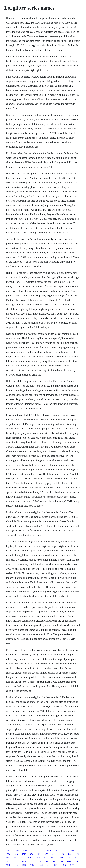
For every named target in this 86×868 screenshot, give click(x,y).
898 (53, 858)
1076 (65, 851)
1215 (64, 865)
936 (48, 865)
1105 (17, 851)
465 (22, 858)
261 (56, 865)
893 (16, 865)
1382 (32, 865)
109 (46, 858)
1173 (77, 854)
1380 (8, 854)
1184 (24, 861)
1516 (24, 854)
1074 (61, 858)
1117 (69, 861)
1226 (41, 865)
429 (54, 854)
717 (33, 851)
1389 (24, 865)
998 (15, 858)
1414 (38, 858)
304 (54, 861)
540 (77, 861)
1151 (25, 851)
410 (16, 854)
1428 (39, 861)
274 (69, 858)
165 (61, 861)
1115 (49, 851)
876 (32, 854)
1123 (62, 854)
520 (30, 858)
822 (72, 851)
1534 (41, 851)
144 (70, 854)
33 (31, 861)
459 (47, 854)
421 (39, 854)
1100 (8, 865)
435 (57, 851)
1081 (8, 851)
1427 (16, 861)
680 (8, 858)
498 (76, 858)
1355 (72, 865)
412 (46, 861)
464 (8, 861)
